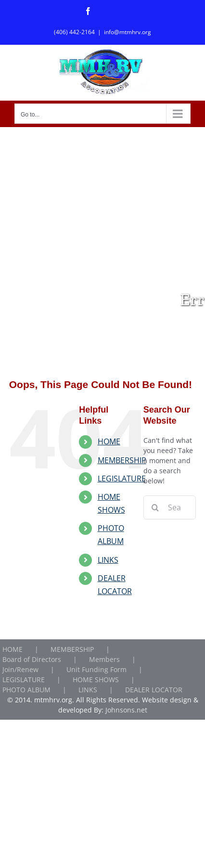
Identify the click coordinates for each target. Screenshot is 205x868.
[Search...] (170, 507)
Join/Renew (20, 669)
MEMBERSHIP (122, 460)
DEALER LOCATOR (154, 690)
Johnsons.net (126, 710)
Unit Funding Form (96, 669)
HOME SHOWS (96, 680)
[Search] (155, 507)
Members (104, 659)
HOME (109, 441)
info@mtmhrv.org (128, 32)
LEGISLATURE (122, 479)
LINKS (108, 560)
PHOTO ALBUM (26, 690)
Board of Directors (32, 659)
